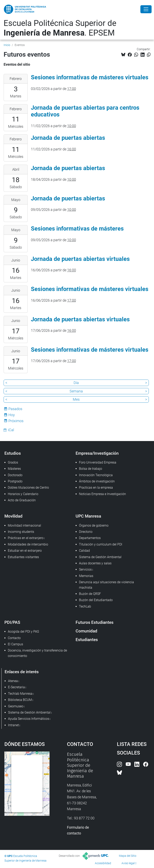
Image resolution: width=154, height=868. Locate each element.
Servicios (85, 569)
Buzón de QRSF (90, 594)
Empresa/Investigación (97, 453)
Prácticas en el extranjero (26, 538)
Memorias (86, 576)
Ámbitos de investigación (97, 481)
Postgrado (15, 481)
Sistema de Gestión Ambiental (100, 557)
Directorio (86, 532)
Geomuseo (16, 706)
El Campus (15, 644)
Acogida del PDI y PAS (23, 632)
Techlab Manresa (20, 694)
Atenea (13, 681)
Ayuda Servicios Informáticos (29, 719)
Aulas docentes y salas (95, 563)
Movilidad (13, 516)
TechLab (85, 606)
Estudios (13, 453)
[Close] (146, 9)
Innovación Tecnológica (96, 475)
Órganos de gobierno (94, 525)
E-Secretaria (16, 687)
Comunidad (86, 631)
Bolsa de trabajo (91, 469)
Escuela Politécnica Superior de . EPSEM (60, 28)
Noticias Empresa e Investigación (102, 494)
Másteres (14, 469)
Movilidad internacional (24, 525)
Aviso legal (128, 863)
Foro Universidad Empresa (98, 462)
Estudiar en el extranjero (25, 551)
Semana (76, 391)
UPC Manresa (88, 516)
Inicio (7, 45)
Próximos (16, 421)
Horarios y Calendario (23, 494)
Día (76, 383)
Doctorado (15, 475)
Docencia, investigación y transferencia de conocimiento (37, 653)
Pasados (15, 409)
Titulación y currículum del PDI (101, 544)
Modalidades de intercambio (28, 544)
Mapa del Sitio (128, 856)
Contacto (14, 638)
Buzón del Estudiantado (96, 600)
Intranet (13, 725)
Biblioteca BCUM (20, 700)
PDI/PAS (12, 622)
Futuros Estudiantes (95, 622)
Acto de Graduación (22, 500)
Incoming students (21, 532)
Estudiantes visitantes (23, 557)
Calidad (84, 551)
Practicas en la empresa (96, 488)
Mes (76, 399)
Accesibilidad (103, 863)
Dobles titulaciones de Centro (28, 488)
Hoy (12, 415)
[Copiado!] (149, 55)
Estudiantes (87, 640)
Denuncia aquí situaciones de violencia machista (106, 585)
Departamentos (90, 538)
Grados (13, 462)
